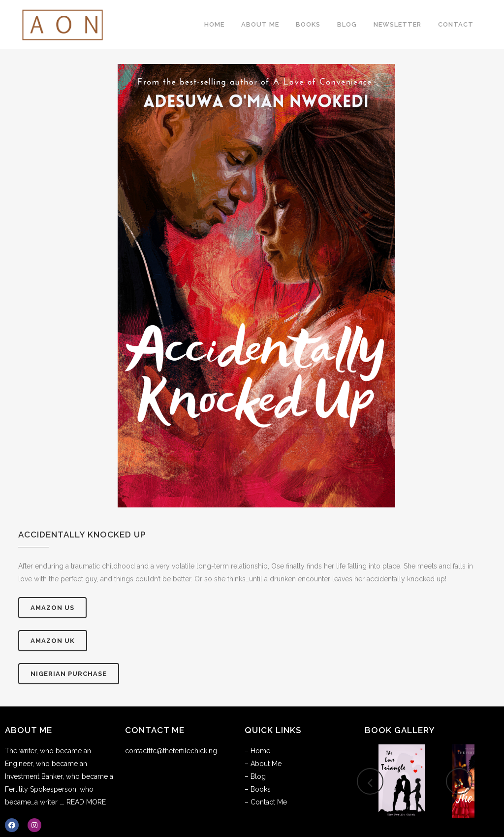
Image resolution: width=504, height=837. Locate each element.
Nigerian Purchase (69, 674)
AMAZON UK (53, 641)
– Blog (255, 776)
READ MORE (86, 802)
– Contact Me (266, 802)
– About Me (263, 764)
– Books (258, 789)
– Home (257, 751)
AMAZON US (52, 608)
